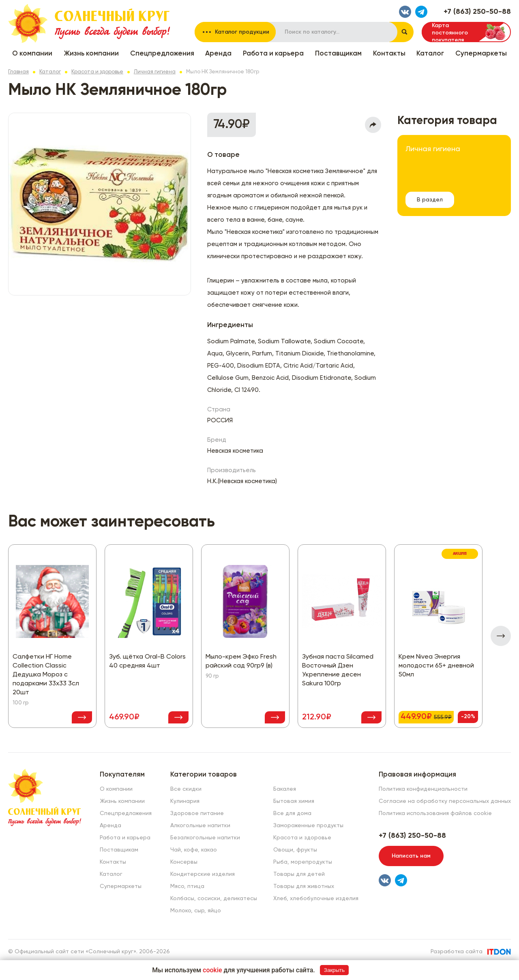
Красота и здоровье (97, 72)
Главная (18, 72)
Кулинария (185, 801)
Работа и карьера (273, 54)
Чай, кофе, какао (194, 850)
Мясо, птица (187, 886)
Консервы (184, 862)
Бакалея (285, 789)
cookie (212, 970)
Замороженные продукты (308, 826)
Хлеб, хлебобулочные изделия (316, 899)
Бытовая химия (294, 801)
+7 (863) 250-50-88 (477, 12)
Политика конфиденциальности (423, 789)
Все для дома (292, 813)
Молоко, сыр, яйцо (196, 911)
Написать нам (411, 856)
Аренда (218, 54)
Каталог (430, 54)
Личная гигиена (155, 72)
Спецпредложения (162, 54)
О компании (32, 54)
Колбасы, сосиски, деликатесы (214, 899)
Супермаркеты (481, 54)
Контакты (389, 54)
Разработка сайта (457, 952)
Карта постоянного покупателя (450, 32)
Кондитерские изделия (203, 874)
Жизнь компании (91, 54)
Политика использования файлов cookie (435, 813)
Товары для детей (299, 874)
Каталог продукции (242, 32)
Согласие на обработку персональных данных (445, 801)
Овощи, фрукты (295, 850)
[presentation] (501, 636)
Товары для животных (304, 886)
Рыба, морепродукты (303, 862)
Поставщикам (338, 54)
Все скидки (186, 789)
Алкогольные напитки (200, 826)
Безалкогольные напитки (205, 838)
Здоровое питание (197, 813)
